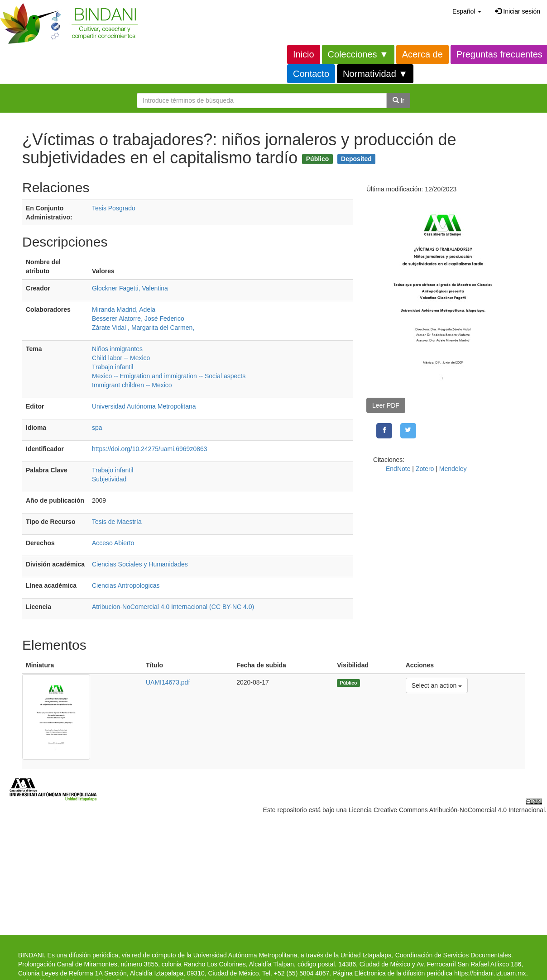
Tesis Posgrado (114, 208)
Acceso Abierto (113, 543)
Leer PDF (386, 405)
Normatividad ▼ (375, 74)
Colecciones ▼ (358, 54)
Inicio (304, 54)
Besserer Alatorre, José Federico (138, 319)
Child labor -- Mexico (121, 358)
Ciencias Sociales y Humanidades (140, 564)
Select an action (437, 685)
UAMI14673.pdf (168, 682)
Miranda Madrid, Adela (124, 309)
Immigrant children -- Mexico (132, 385)
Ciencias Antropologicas (126, 585)
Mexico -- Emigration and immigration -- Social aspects (169, 376)
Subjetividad (109, 479)
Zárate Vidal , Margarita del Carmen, (143, 328)
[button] (467, 11)
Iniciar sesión (518, 11)
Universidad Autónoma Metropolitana (144, 406)
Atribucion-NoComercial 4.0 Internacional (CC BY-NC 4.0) (173, 607)
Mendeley (453, 469)
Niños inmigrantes (117, 349)
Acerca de (422, 54)
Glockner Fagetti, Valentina (130, 288)
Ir (398, 100)
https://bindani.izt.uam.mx (490, 973)
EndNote (398, 469)
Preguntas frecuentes (499, 54)
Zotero (425, 469)
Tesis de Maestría (117, 522)
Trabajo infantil (113, 367)
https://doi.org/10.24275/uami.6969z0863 (150, 449)
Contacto (311, 74)
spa (97, 428)
